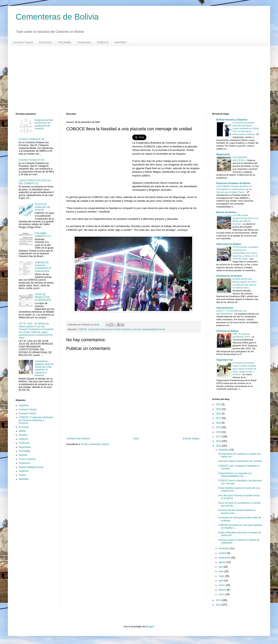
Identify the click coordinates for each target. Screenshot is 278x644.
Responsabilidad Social (154, 329)
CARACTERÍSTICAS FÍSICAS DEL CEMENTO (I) (35, 182)
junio (222, 571)
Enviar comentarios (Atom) (95, 444)
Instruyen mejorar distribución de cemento (240, 461)
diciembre (224, 450)
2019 (219, 427)
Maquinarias (223, 154)
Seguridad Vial (224, 360)
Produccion (84, 42)
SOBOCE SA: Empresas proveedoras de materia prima (43, 267)
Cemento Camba (28, 410)
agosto (222, 562)
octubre (223, 553)
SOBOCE (103, 42)
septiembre (225, 558)
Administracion (225, 308)
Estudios (23, 435)
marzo (222, 585)
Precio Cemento (27, 459)
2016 (219, 441)
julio (221, 567)
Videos (22, 475)
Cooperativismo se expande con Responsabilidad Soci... (235, 475)
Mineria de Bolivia (226, 212)
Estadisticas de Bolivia (229, 276)
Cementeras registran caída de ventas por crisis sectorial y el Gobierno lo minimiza (44, 368)
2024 (219, 404)
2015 (219, 446)
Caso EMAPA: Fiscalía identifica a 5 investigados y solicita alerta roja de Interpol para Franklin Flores (234, 189)
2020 (219, 423)
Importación (25, 447)
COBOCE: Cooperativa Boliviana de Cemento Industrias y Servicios (110, 329)
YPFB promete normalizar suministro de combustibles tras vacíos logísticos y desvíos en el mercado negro (245, 253)
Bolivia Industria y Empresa (232, 120)
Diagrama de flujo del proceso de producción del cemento (44, 124)
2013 (219, 605)
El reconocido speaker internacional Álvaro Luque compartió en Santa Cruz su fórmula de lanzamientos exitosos (246, 128)
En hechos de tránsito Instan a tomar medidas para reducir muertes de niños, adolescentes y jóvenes (245, 369)
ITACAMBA (65, 42)
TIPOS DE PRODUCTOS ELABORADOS (43, 297)
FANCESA (45, 42)
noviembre (224, 548)
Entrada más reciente (78, 439)
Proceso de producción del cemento (42, 207)
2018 (219, 432)
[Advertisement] (134, 79)
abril (221, 581)
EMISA (22, 431)
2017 (219, 437)
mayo (222, 576)
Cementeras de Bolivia (57, 17)
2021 (219, 418)
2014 (219, 600)
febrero (223, 590)
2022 (219, 414)
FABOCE (23, 439)
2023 (219, 409)
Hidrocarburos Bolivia (229, 244)
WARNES (121, 42)
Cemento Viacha (23, 42)
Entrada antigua (191, 439)
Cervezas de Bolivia (227, 331)
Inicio (136, 439)
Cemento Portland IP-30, (32, 139)
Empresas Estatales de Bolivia (233, 183)
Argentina (24, 405)
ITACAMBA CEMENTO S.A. (43, 235)
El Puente (24, 427)
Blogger (150, 627)
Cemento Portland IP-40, (32, 160)
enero (222, 594)
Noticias (23, 455)
